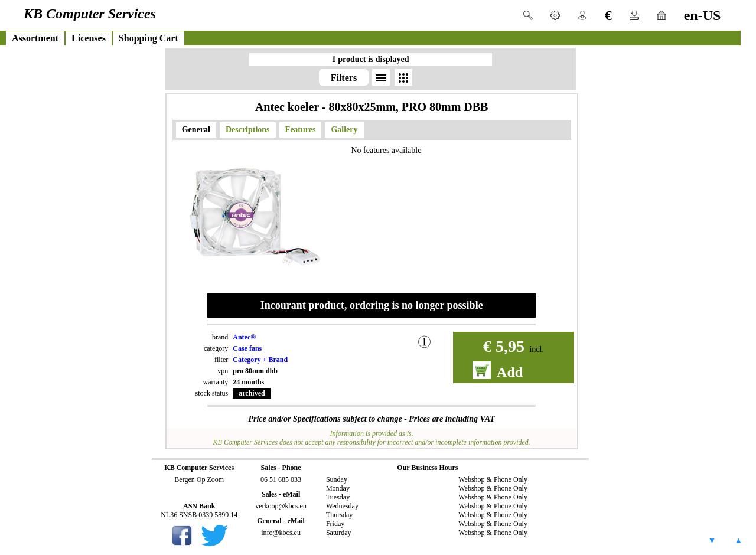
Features (301, 130)
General (196, 130)
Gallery (344, 130)
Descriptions (248, 130)
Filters (344, 78)
